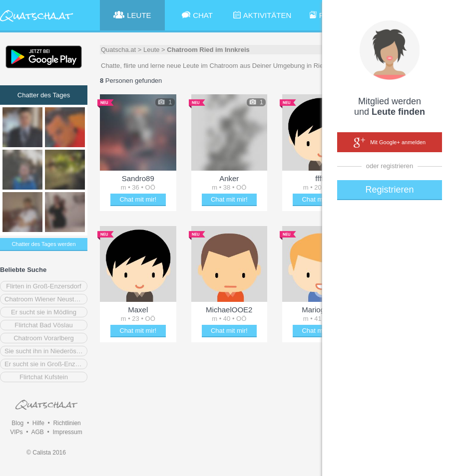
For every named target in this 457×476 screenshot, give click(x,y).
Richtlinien (67, 423)
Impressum (67, 432)
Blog (17, 423)
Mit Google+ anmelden (390, 143)
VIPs (16, 432)
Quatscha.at (118, 50)
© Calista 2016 (46, 453)
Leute (152, 50)
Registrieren (389, 190)
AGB (37, 432)
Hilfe (38, 423)
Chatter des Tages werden (43, 244)
